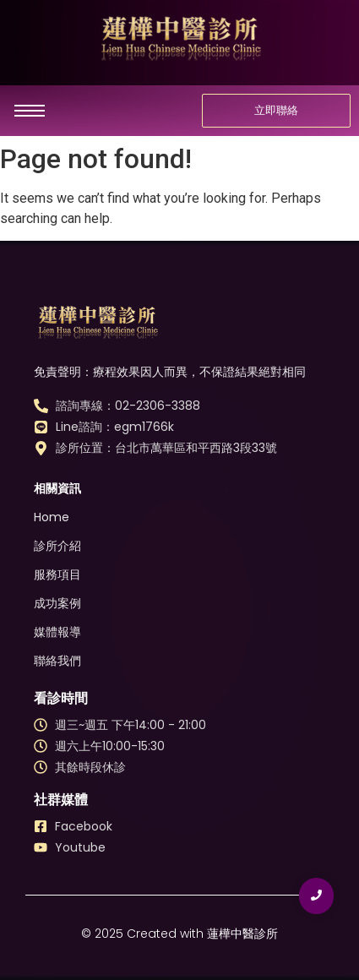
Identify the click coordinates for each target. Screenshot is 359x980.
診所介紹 (57, 546)
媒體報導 (57, 632)
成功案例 (57, 603)
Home (52, 517)
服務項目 (57, 574)
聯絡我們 (57, 661)
